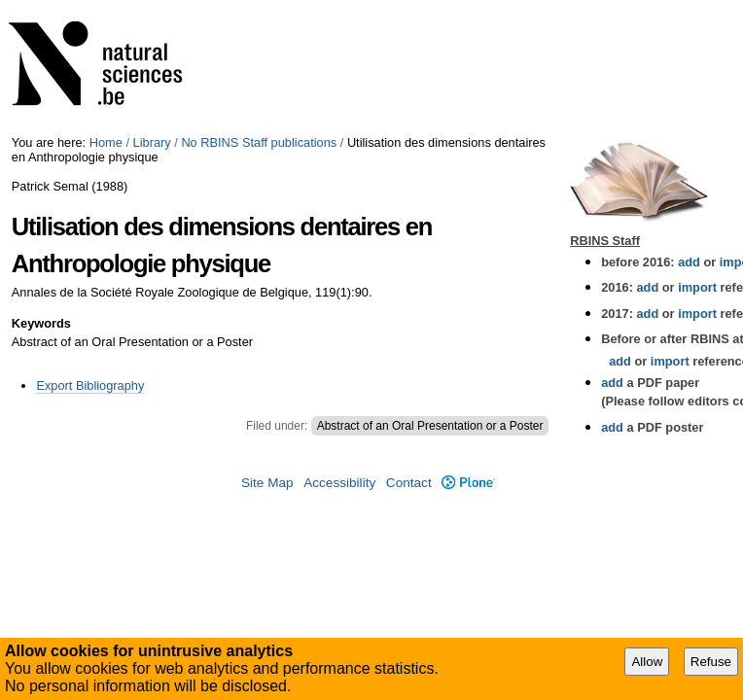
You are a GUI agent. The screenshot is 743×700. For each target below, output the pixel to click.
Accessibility (339, 483)
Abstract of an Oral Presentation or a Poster (430, 426)
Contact (409, 483)
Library (152, 142)
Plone (468, 483)
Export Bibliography (90, 385)
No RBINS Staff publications (259, 142)
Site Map (267, 483)
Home (106, 142)
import (696, 287)
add (689, 262)
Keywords (41, 323)
